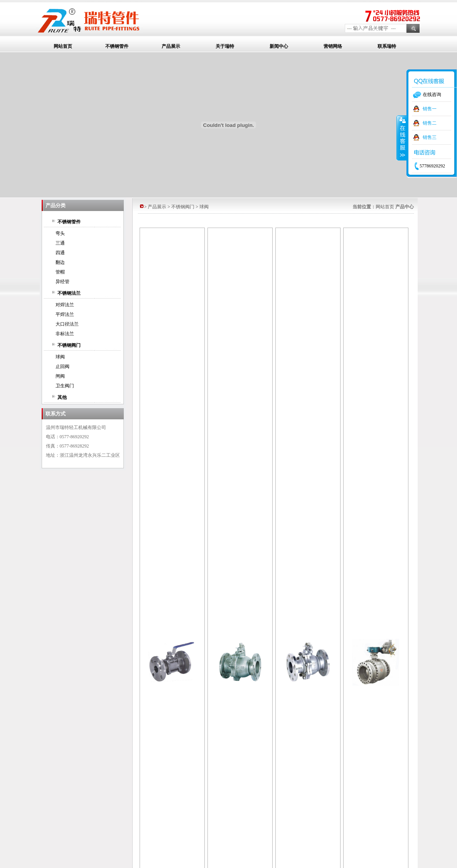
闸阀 (60, 376)
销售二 (430, 123)
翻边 (60, 262)
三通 (60, 243)
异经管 (62, 282)
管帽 (60, 272)
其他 (62, 397)
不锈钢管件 (117, 46)
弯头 (60, 233)
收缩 (402, 138)
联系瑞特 (387, 46)
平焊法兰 (65, 314)
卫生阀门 (65, 386)
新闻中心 (279, 46)
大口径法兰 (67, 324)
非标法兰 (65, 334)
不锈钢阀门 (69, 345)
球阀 (60, 357)
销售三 (430, 137)
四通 (60, 253)
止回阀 (62, 366)
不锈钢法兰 (69, 293)
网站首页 (63, 46)
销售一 (430, 109)
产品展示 (171, 46)
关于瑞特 (225, 46)
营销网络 (333, 46)
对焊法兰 (65, 305)
